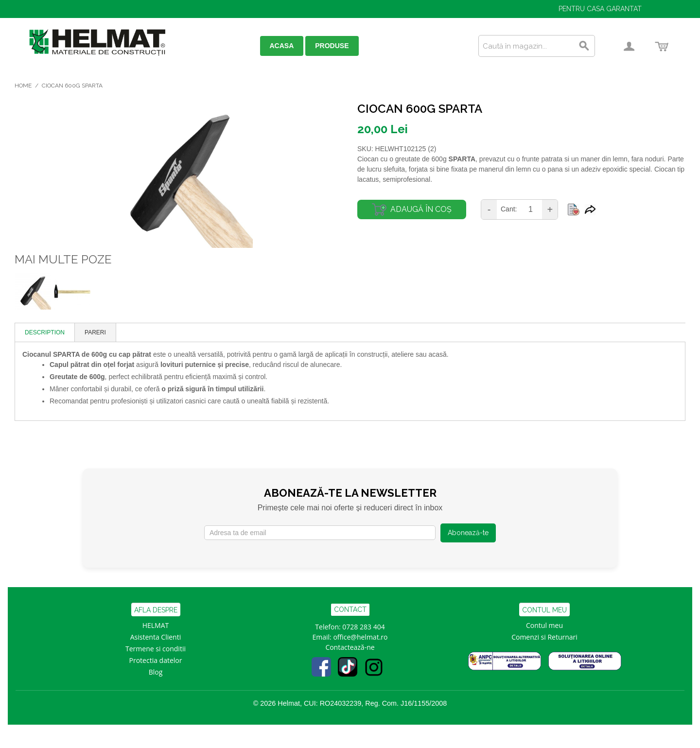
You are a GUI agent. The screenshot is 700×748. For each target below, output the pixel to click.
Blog (156, 672)
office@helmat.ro (360, 637)
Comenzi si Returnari (544, 637)
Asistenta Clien (154, 637)
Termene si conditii (156, 649)
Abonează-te (468, 533)
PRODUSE (332, 46)
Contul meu (544, 625)
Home (23, 86)
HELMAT (156, 625)
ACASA (282, 46)
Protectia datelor (156, 660)
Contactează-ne (350, 647)
